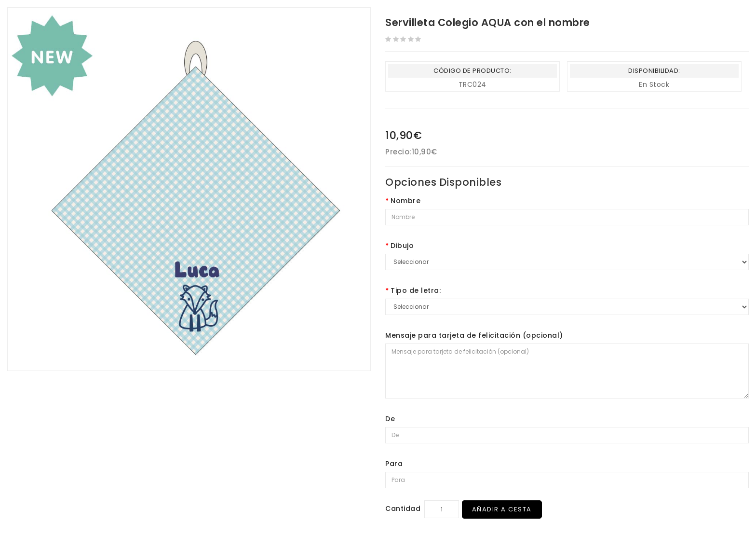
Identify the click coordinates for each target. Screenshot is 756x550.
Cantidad (403, 509)
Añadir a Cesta (503, 509)
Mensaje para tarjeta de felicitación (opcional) (474, 335)
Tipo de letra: (416, 290)
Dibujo (402, 246)
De (390, 419)
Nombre (405, 201)
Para (394, 464)
